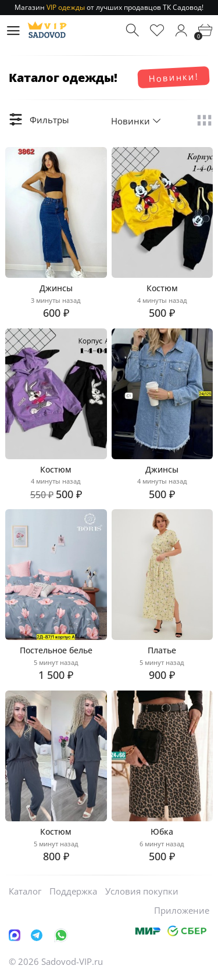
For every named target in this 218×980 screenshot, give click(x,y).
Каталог (25, 891)
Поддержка (73, 891)
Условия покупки (142, 891)
